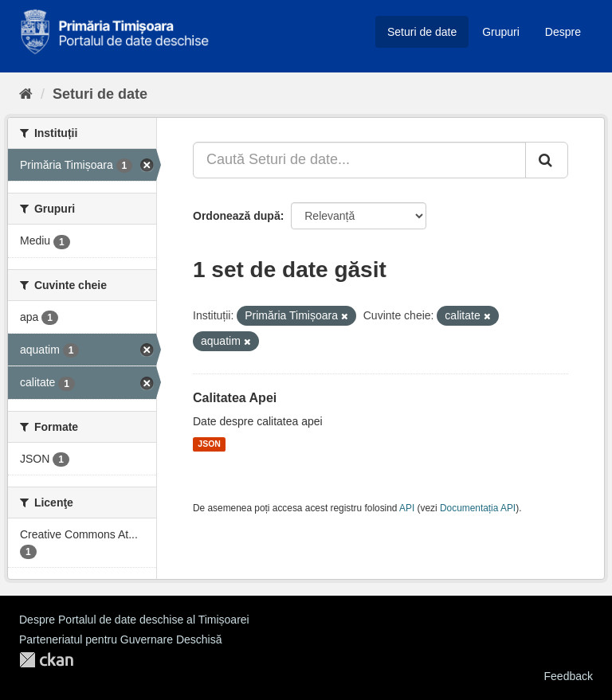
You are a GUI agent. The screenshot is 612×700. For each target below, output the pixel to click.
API (407, 508)
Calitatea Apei (235, 398)
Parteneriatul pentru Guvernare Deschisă (120, 639)
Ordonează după (237, 216)
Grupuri (501, 32)
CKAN (46, 660)
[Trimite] (547, 160)
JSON (209, 444)
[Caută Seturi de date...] (359, 160)
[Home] (26, 94)
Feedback (569, 676)
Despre (563, 32)
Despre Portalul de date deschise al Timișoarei (134, 620)
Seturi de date (422, 32)
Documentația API (478, 508)
